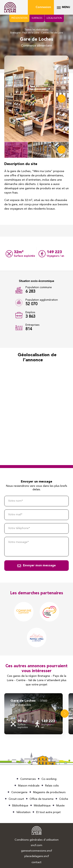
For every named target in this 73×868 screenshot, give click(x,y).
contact (36, 862)
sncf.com (36, 845)
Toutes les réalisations (36, 30)
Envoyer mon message (39, 566)
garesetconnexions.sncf (36, 851)
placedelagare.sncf (37, 856)
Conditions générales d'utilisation (37, 840)
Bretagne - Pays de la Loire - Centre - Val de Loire (37, 33)
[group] (33, 714)
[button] (62, 99)
